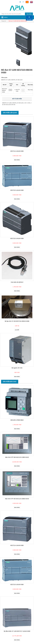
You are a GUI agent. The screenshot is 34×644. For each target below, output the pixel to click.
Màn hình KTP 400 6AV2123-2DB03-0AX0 (17, 499)
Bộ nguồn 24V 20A (17, 368)
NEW (10, 90)
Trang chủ (4, 21)
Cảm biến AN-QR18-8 (17, 282)
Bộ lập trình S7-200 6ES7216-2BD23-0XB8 (17, 321)
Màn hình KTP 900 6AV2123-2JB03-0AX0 (17, 457)
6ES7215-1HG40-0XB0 (17, 238)
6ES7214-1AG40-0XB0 (17, 151)
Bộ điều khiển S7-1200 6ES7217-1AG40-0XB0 (17, 631)
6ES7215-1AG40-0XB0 (17, 190)
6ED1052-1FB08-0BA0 (17, 420)
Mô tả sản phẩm (17, 99)
